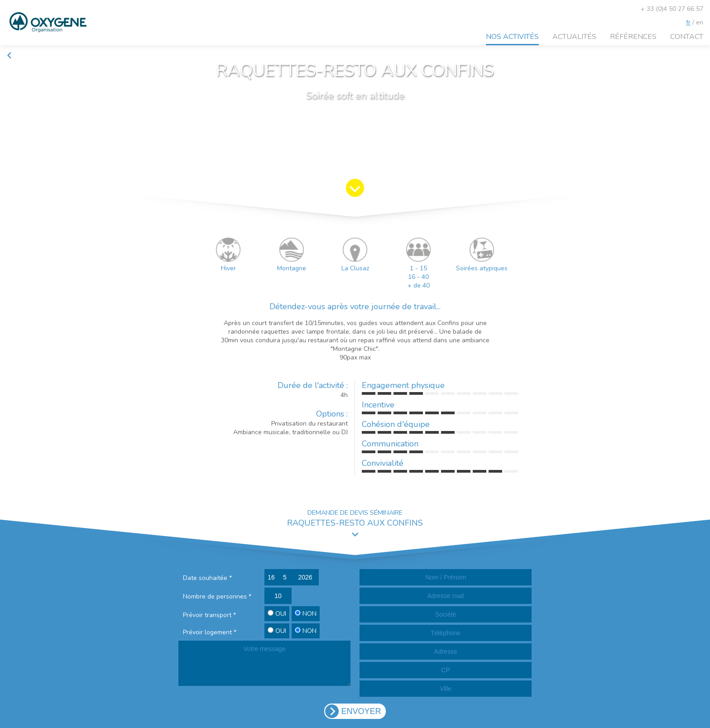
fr (688, 22)
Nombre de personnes (217, 596)
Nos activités (512, 37)
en (700, 22)
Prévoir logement (210, 632)
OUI (277, 614)
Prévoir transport (209, 615)
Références (633, 37)
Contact (687, 37)
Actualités (574, 37)
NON (306, 614)
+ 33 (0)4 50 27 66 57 (672, 9)
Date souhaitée (207, 578)
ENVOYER (361, 711)
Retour (21, 55)
